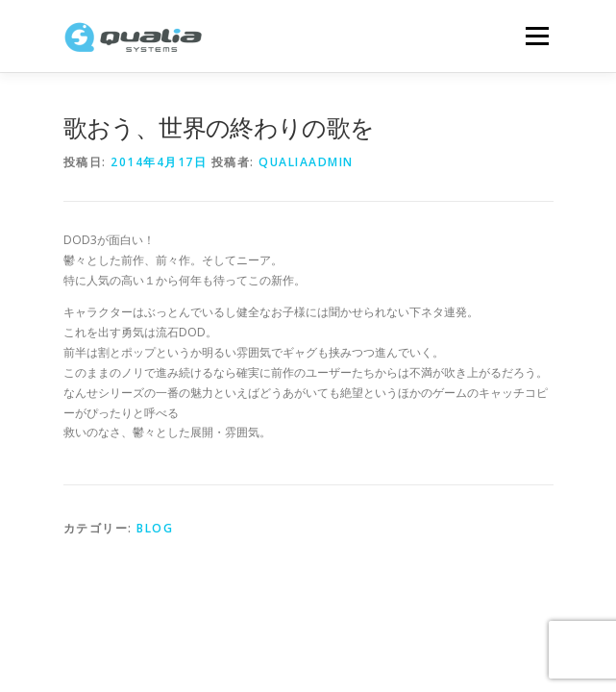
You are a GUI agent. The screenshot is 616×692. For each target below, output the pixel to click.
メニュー (537, 36)
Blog (155, 528)
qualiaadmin (306, 162)
